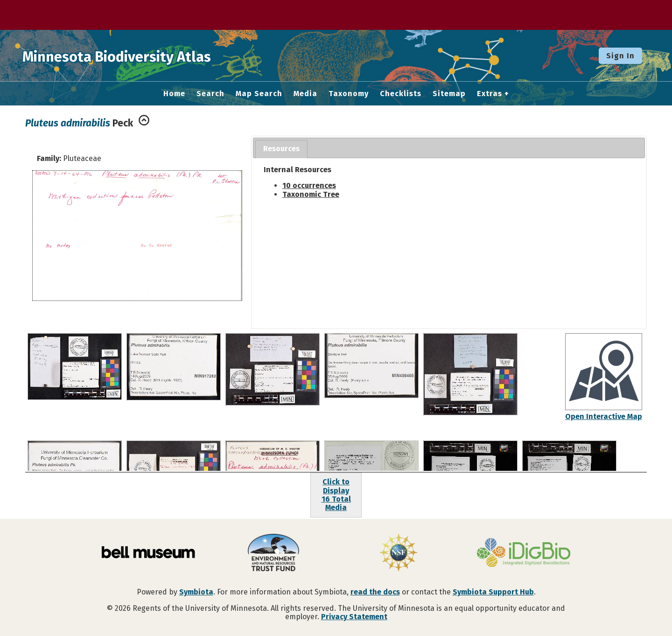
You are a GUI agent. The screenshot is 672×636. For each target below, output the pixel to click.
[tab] (281, 149)
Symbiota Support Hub (493, 592)
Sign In (620, 56)
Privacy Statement (354, 617)
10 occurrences (309, 185)
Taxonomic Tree (311, 194)
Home (174, 94)
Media (305, 94)
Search (210, 94)
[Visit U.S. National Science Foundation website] (399, 553)
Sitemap (449, 94)
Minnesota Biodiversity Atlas (145, 56)
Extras (490, 94)
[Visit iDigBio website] (524, 553)
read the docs (375, 592)
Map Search (259, 94)
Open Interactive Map (604, 416)
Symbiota (196, 592)
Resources (281, 149)
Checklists (401, 94)
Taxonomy (349, 94)
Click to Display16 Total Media (336, 495)
